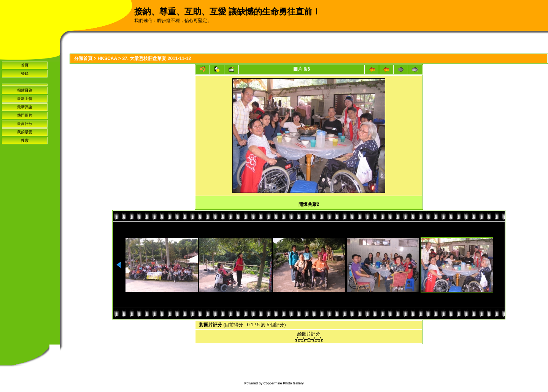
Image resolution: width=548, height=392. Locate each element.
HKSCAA (107, 58)
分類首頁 (83, 58)
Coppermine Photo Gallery (283, 383)
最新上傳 (25, 99)
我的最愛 (25, 132)
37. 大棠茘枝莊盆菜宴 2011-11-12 (156, 58)
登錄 (25, 73)
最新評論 (25, 107)
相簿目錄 (25, 90)
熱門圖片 (25, 115)
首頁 (25, 65)
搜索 (25, 140)
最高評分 (25, 124)
